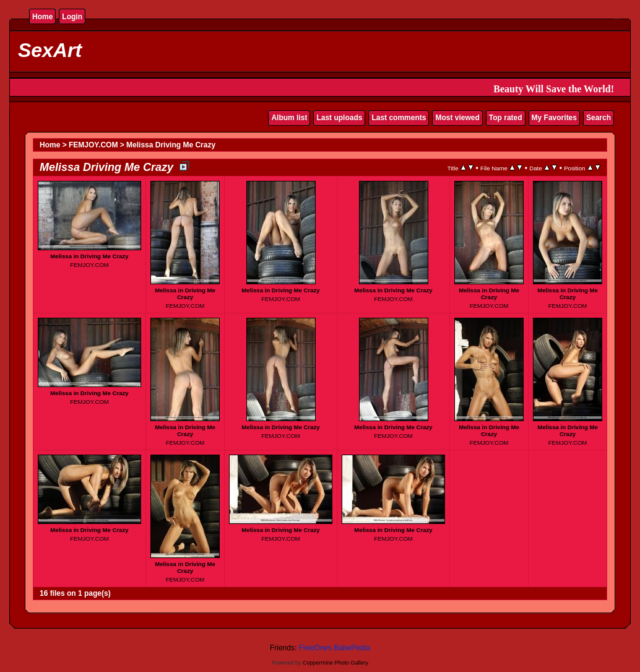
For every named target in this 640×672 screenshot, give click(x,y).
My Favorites (554, 118)
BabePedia (352, 648)
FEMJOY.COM (93, 145)
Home (42, 17)
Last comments (399, 118)
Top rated (506, 118)
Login (72, 17)
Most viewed (457, 118)
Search (599, 118)
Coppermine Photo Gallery (335, 663)
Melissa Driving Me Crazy (171, 145)
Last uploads (339, 118)
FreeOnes (315, 648)
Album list (289, 118)
